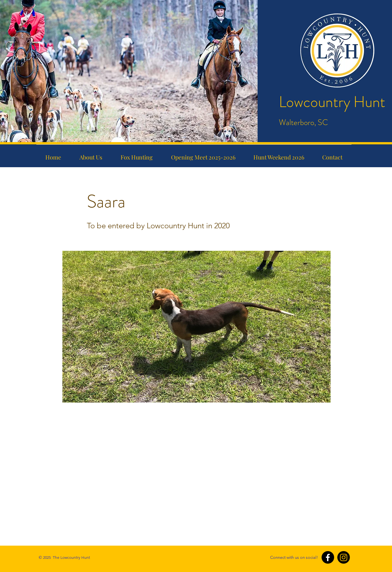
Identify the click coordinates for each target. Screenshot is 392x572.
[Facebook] (328, 557)
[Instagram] (344, 557)
